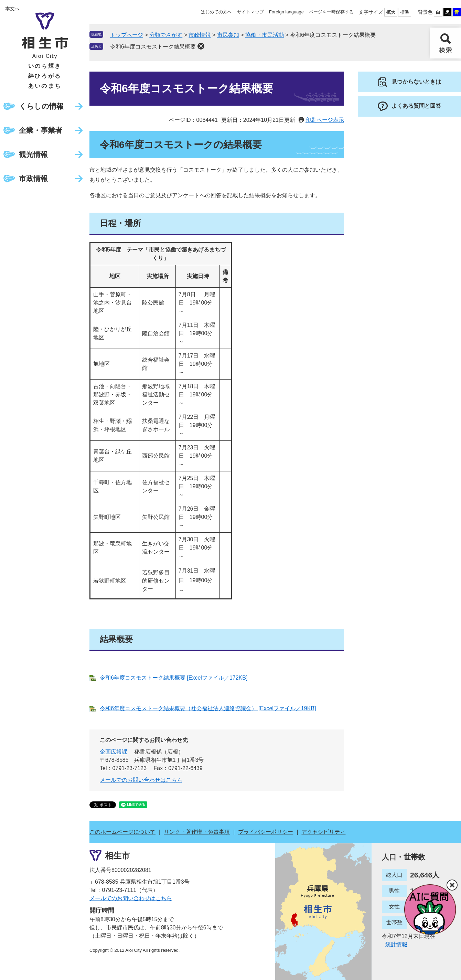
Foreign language (286, 12)
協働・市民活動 (265, 35)
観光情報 (33, 154)
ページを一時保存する (331, 12)
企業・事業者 (41, 130)
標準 (405, 12)
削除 (201, 46)
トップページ (127, 35)
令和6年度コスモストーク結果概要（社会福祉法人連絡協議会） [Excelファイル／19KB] (208, 708)
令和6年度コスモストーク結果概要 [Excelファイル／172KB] (174, 678)
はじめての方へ (216, 12)
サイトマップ (250, 12)
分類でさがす (166, 35)
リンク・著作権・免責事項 (197, 832)
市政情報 (33, 178)
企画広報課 (114, 752)
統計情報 (396, 944)
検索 (446, 43)
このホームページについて (122, 832)
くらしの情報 (41, 106)
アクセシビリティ (323, 832)
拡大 (391, 12)
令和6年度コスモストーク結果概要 (153, 47)
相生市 (117, 855)
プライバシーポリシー (266, 832)
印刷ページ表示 (325, 120)
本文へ (12, 9)
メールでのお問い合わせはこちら (141, 780)
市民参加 (228, 35)
